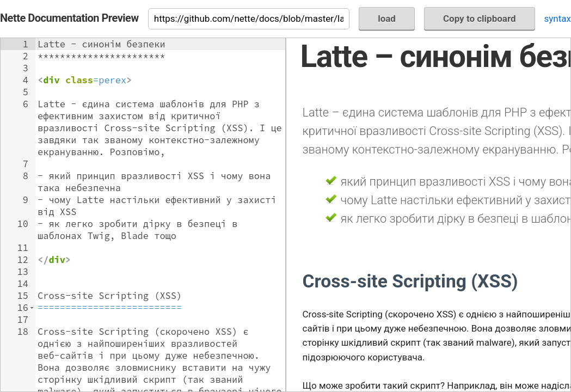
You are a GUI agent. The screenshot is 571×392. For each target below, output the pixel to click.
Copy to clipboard (480, 19)
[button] (32, 308)
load (387, 19)
